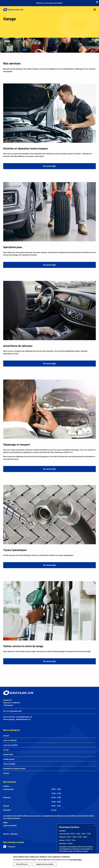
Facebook (11, 847)
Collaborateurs (9, 759)
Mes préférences (22, 864)
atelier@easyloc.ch (23, 719)
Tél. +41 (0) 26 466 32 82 (12, 711)
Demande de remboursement (14, 769)
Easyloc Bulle (8, 755)
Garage (6, 750)
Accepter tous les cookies (45, 864)
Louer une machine (10, 745)
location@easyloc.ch (24, 717)
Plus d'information (75, 860)
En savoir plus (50, 166)
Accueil (6, 736)
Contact (6, 773)
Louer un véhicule (10, 740)
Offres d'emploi (9, 764)
